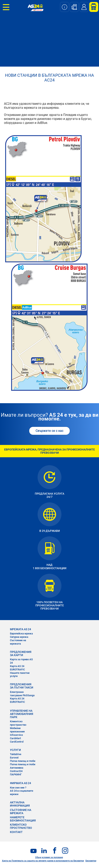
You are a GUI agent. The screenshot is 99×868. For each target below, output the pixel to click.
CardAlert (15, 738)
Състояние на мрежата (18, 642)
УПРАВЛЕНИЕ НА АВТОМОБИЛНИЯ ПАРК (22, 714)
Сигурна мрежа (19, 637)
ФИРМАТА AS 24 (20, 783)
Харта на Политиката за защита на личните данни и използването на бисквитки (43, 861)
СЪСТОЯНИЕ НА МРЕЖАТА (21, 812)
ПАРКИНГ (16, 774)
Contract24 (16, 771)
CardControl (17, 742)
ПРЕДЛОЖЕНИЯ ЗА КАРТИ (21, 653)
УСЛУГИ (15, 750)
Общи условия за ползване (49, 857)
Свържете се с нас (49, 431)
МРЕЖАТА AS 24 (20, 629)
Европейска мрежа (21, 634)
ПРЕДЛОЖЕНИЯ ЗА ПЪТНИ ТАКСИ (22, 686)
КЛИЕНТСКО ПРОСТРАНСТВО (21, 826)
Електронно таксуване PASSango (22, 694)
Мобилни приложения (17, 730)
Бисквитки (91, 861)
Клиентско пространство (18, 723)
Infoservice (16, 735)
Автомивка (17, 768)
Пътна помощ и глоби (23, 761)
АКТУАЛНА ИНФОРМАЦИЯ (20, 804)
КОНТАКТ (16, 832)
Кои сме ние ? (18, 788)
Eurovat (14, 758)
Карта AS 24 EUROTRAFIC (17, 668)
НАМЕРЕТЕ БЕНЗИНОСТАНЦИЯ (23, 819)
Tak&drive (16, 754)
